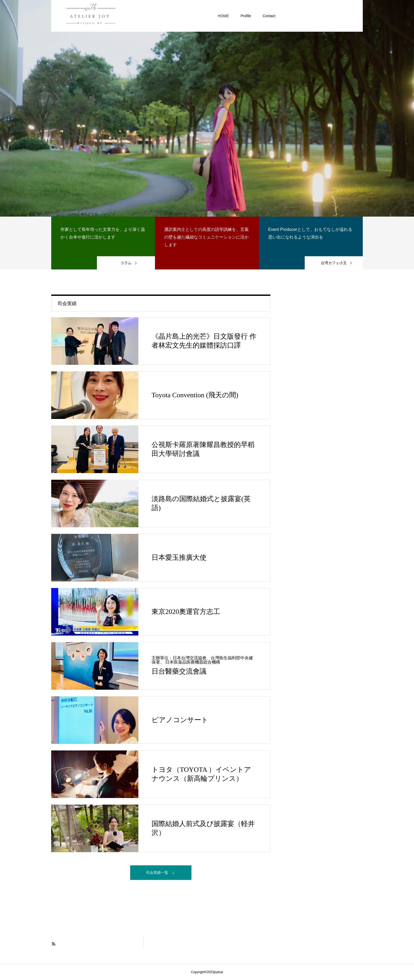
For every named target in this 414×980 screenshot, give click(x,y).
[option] (207, 108)
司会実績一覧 (157, 872)
